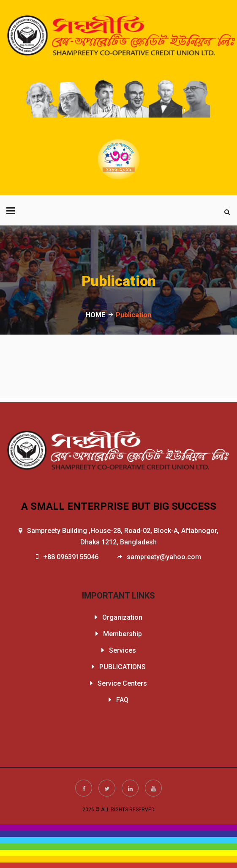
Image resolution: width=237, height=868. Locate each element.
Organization (122, 617)
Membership (123, 634)
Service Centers (122, 683)
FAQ (122, 700)
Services (123, 650)
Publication (133, 315)
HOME (95, 315)
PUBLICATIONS (123, 667)
